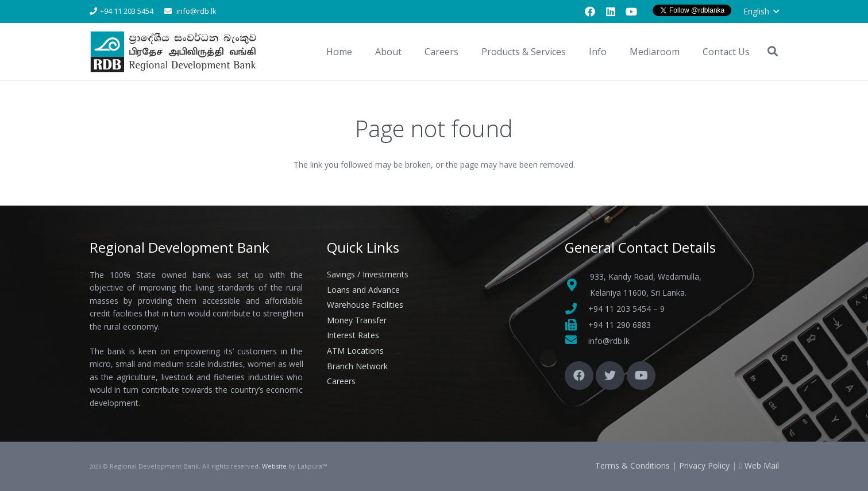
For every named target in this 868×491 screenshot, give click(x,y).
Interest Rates (353, 335)
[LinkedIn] (611, 11)
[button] (761, 11)
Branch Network (357, 366)
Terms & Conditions (632, 465)
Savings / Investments (368, 274)
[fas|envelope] (576, 341)
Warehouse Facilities (365, 305)
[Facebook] (590, 11)
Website (274, 466)
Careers (341, 381)
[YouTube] (631, 11)
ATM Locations (355, 351)
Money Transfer (357, 320)
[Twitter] (610, 376)
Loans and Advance (363, 290)
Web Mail (762, 465)
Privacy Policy (704, 465)
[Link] (175, 52)
